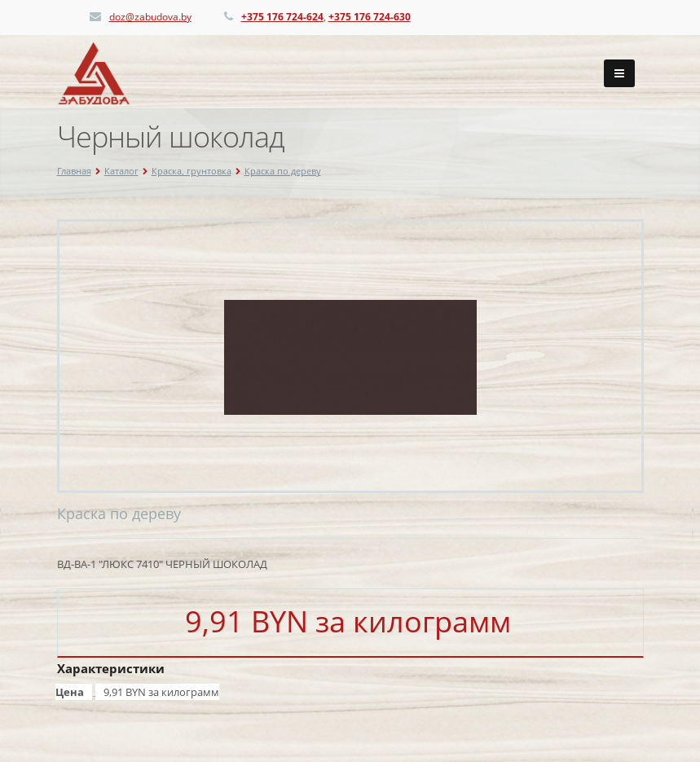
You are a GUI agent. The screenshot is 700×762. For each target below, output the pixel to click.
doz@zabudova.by (150, 17)
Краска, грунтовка (192, 171)
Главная (74, 171)
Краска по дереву (283, 171)
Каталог (121, 171)
